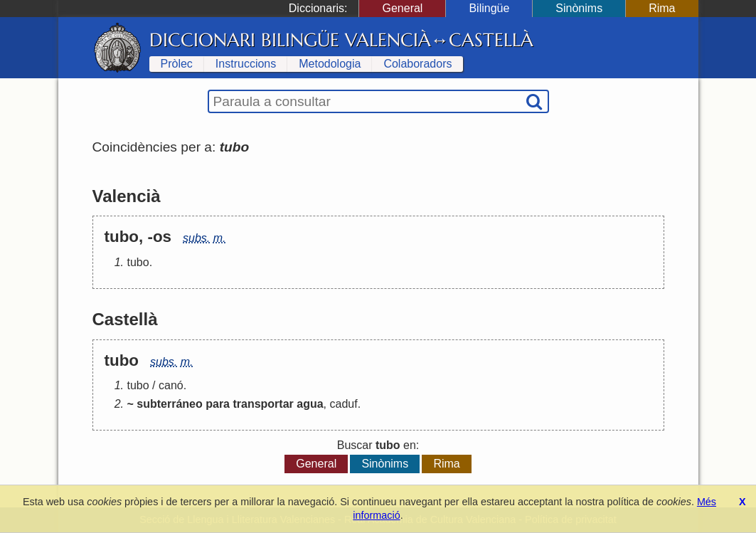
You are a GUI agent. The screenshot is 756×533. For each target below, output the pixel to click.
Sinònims (579, 8)
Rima (662, 8)
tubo (138, 262)
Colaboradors (417, 64)
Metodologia (330, 64)
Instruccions (246, 64)
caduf (343, 404)
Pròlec (177, 64)
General (402, 8)
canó (171, 385)
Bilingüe (489, 8)
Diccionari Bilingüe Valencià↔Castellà (342, 40)
